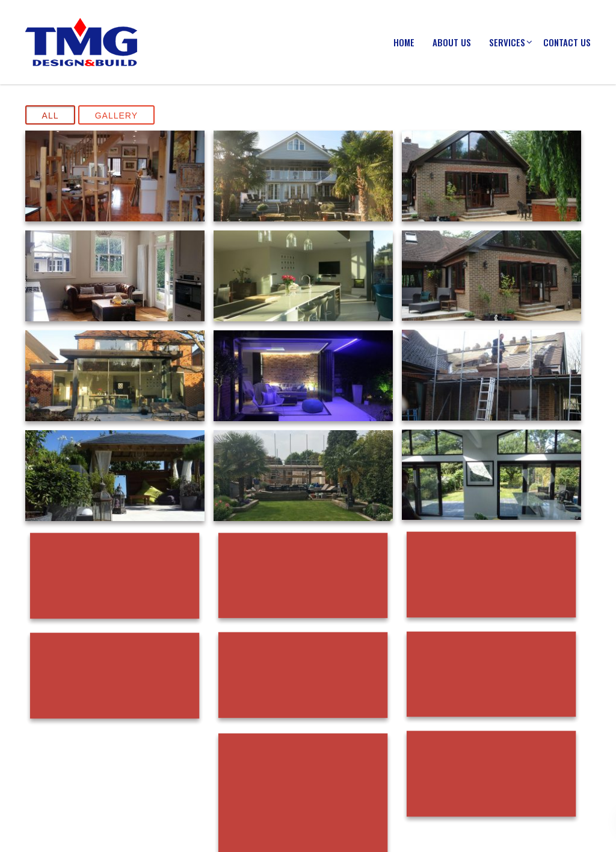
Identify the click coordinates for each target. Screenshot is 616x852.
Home (404, 42)
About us (452, 42)
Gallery (116, 116)
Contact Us (567, 42)
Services (507, 42)
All (51, 116)
